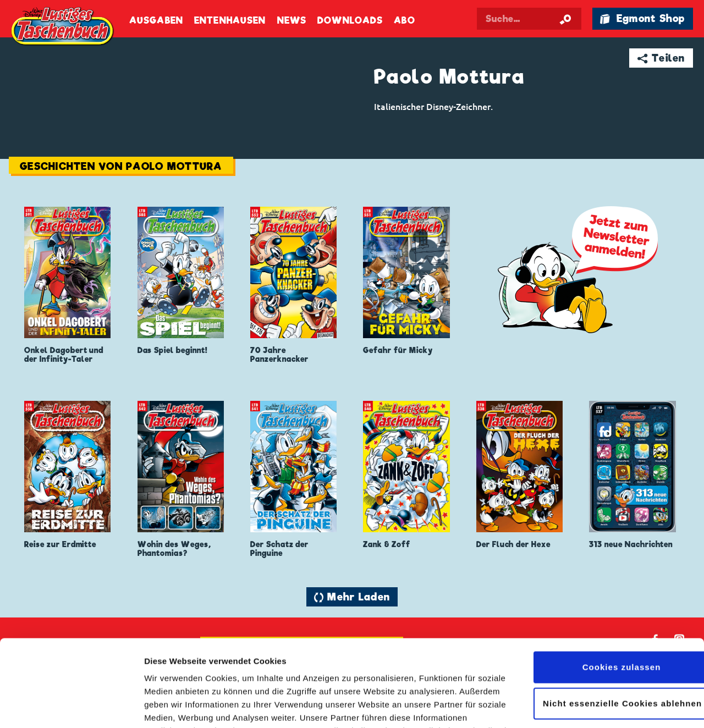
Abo (404, 21)
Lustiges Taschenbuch (63, 27)
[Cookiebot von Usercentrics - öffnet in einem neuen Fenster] (71, 707)
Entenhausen (230, 21)
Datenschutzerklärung (351, 676)
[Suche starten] (565, 19)
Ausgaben (156, 21)
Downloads (350, 21)
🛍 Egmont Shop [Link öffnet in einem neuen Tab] (642, 18)
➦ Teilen (661, 58)
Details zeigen (172, 706)
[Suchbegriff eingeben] (529, 19)
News (292, 21)
